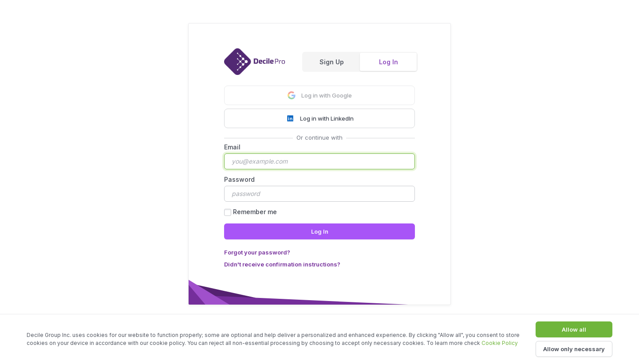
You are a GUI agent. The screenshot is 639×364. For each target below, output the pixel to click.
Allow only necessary (574, 349)
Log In (389, 62)
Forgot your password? (257, 252)
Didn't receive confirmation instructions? (282, 264)
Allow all (574, 329)
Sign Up (332, 62)
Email (232, 147)
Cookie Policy (500, 343)
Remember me (255, 212)
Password (239, 179)
